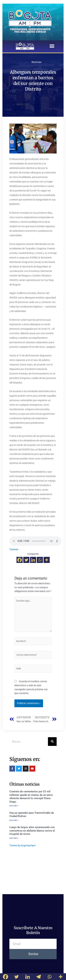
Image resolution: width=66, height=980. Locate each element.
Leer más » (14, 806)
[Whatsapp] (40, 560)
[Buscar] (52, 742)
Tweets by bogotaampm (22, 845)
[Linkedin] (33, 560)
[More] (47, 560)
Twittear (14, 549)
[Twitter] (26, 560)
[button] (52, 46)
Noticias (37, 62)
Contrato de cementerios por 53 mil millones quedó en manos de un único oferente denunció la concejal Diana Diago (31, 797)
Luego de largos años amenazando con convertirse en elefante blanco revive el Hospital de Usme (32, 831)
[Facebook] (20, 560)
